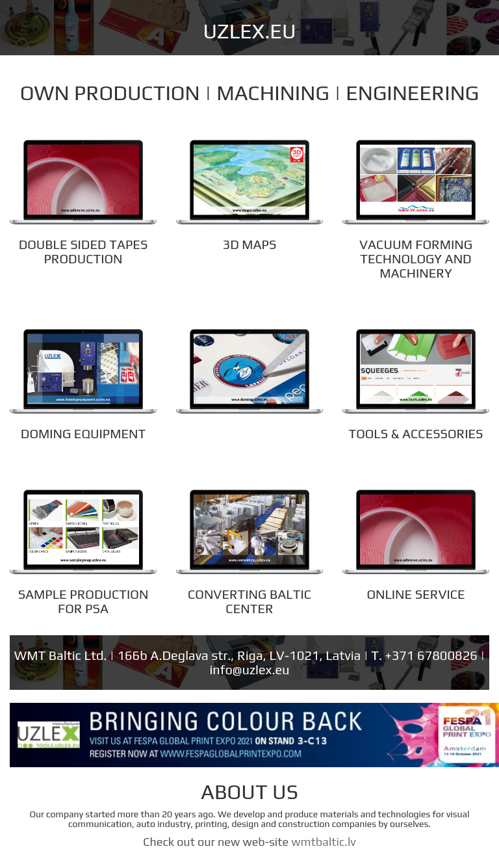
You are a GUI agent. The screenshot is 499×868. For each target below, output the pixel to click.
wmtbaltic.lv (323, 842)
